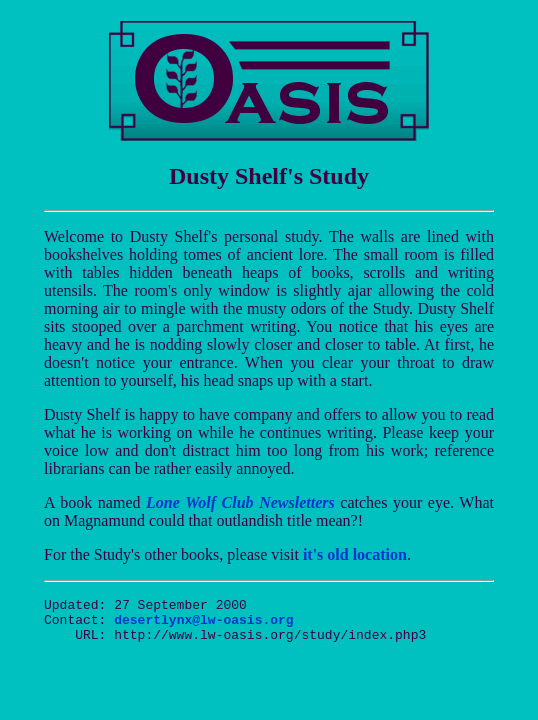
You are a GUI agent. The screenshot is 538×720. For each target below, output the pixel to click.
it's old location (355, 554)
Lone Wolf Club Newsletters (240, 502)
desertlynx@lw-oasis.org (203, 625)
